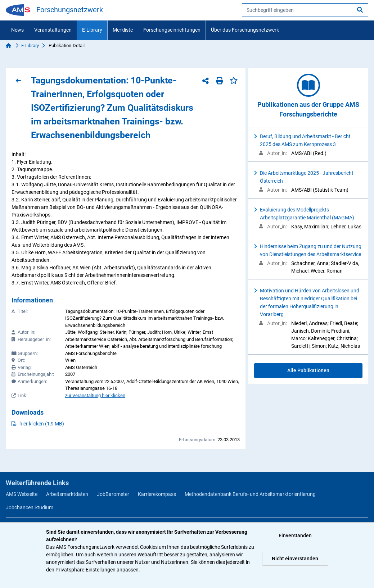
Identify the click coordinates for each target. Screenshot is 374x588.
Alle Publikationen (308, 370)
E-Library (92, 30)
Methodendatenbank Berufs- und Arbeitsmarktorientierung (250, 494)
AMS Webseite (22, 494)
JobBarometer (113, 494)
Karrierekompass (157, 494)
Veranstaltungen (53, 30)
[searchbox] (305, 10)
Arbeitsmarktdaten (67, 494)
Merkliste (123, 30)
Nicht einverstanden (295, 559)
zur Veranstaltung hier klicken (95, 395)
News (17, 30)
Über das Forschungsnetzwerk (245, 30)
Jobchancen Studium (30, 507)
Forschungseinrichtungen (172, 30)
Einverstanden (295, 535)
